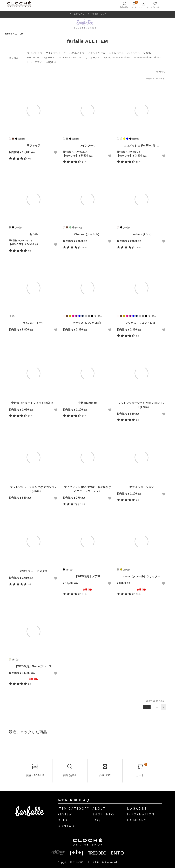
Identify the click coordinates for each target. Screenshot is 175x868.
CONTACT (67, 826)
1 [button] (157, 707)
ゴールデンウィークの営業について (88, 14)
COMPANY (137, 820)
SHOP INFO (103, 814)
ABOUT (99, 809)
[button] (147, 707)
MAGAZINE (137, 809)
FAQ (96, 820)
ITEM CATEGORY (74, 809)
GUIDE (64, 820)
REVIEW (65, 814)
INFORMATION (141, 814)
